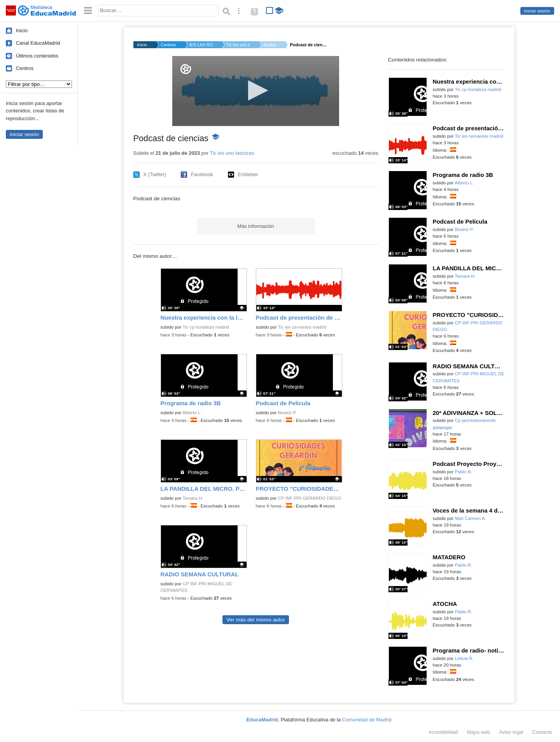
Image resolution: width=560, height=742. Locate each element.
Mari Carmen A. (471, 518)
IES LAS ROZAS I (201, 45)
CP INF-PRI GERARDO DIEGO (310, 498)
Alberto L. (192, 413)
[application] (256, 91)
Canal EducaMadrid (38, 43)
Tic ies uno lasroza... (238, 45)
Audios (270, 45)
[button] (256, 90)
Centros (25, 68)
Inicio (22, 31)
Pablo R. (464, 472)
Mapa (479, 732)
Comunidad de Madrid (367, 720)
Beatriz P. (288, 413)
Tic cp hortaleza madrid (206, 327)
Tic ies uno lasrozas (232, 153)
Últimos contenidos (37, 56)
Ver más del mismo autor (255, 620)
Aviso (511, 732)
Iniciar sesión (537, 11)
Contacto (542, 732)
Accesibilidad (443, 732)
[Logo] (186, 69)
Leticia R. (464, 658)
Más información (256, 226)
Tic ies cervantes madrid (302, 327)
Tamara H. (193, 498)
